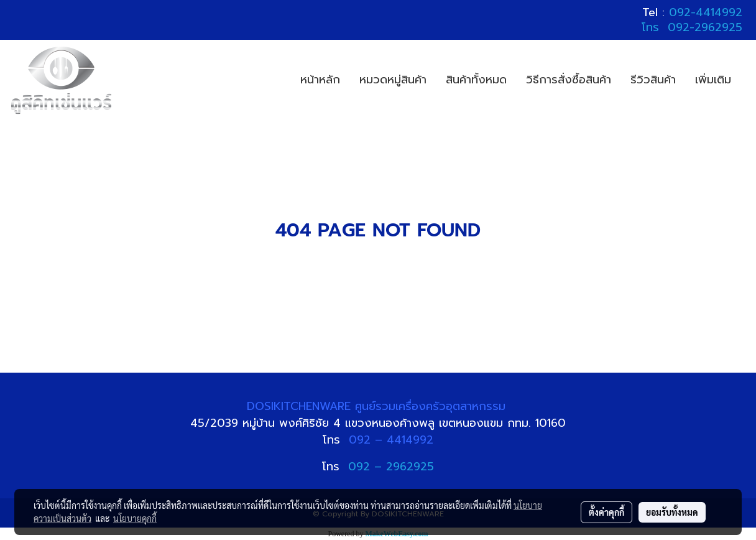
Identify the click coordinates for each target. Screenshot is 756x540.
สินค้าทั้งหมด (476, 80)
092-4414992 (706, 12)
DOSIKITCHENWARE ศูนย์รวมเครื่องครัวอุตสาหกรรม (378, 406)
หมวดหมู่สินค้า (393, 80)
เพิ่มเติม (713, 80)
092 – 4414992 (391, 440)
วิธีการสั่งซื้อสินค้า (569, 80)
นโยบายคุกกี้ (135, 518)
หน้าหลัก (320, 80)
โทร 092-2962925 (692, 27)
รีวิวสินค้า (653, 80)
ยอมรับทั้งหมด (672, 512)
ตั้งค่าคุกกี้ (606, 512)
